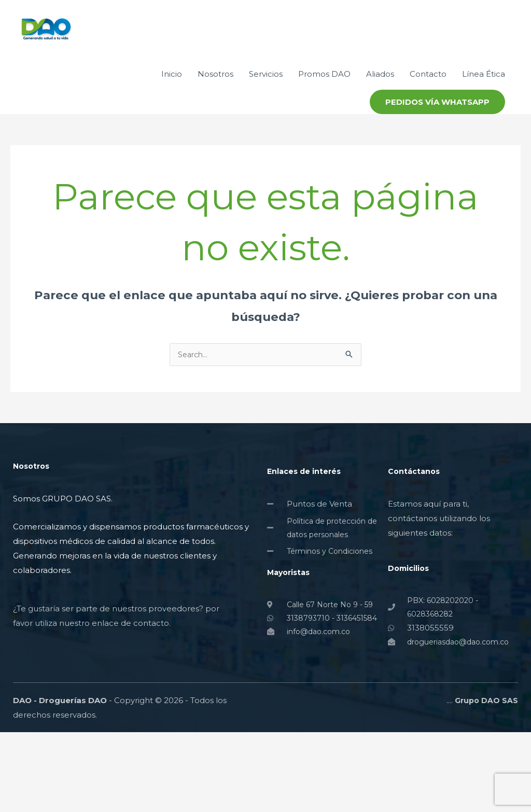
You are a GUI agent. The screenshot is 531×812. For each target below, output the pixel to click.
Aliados (380, 114)
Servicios (266, 114)
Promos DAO (324, 114)
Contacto (428, 114)
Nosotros (215, 114)
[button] (437, 142)
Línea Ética (484, 114)
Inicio (172, 114)
